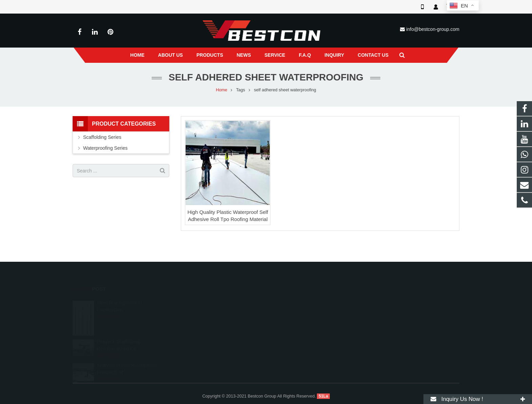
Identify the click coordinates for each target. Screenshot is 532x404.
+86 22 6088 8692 (295, 311)
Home (222, 90)
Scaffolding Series (102, 137)
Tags (241, 90)
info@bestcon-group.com (433, 29)
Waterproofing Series (105, 148)
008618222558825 (296, 301)
